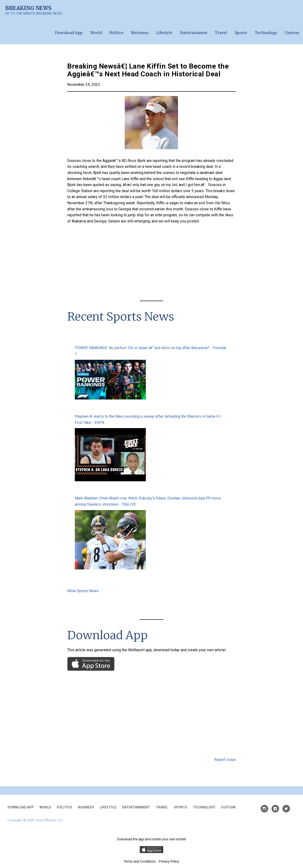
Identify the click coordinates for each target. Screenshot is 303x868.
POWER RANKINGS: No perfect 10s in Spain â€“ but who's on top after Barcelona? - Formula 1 (150, 351)
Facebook (275, 809)
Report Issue (225, 760)
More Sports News (83, 591)
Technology (266, 33)
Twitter (286, 809)
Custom (292, 33)
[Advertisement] (151, 263)
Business (140, 33)
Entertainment (194, 33)
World (96, 33)
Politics (117, 33)
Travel (221, 33)
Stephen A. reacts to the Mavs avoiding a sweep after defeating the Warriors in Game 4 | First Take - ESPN (148, 419)
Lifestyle (164, 33)
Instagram (264, 809)
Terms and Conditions (140, 861)
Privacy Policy (169, 861)
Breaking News (28, 8)
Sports (241, 33)
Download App (69, 33)
